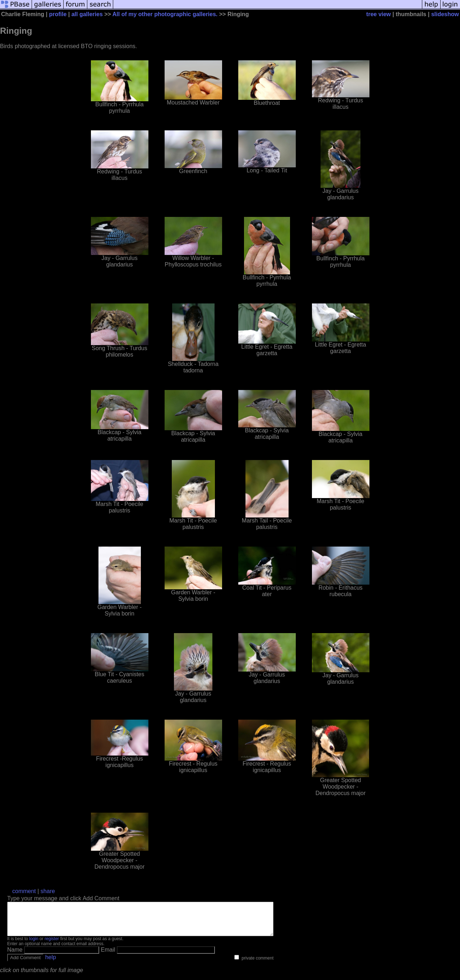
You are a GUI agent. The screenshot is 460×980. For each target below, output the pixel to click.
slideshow (445, 14)
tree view (378, 14)
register (52, 945)
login (34, 945)
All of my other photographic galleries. (165, 14)
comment (24, 891)
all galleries (87, 14)
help (51, 964)
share (48, 891)
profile (58, 14)
